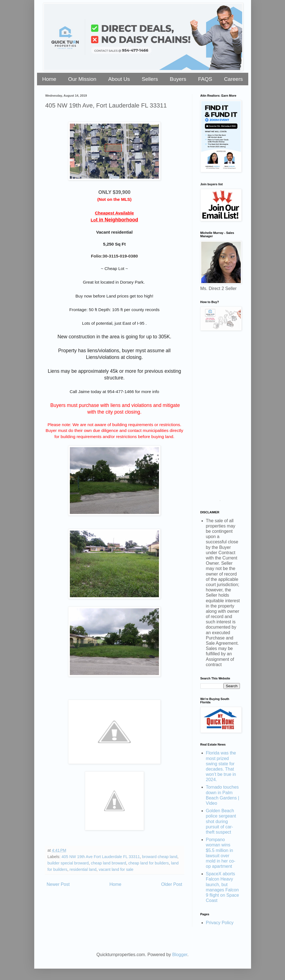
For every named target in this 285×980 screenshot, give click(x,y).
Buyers (178, 79)
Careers (234, 79)
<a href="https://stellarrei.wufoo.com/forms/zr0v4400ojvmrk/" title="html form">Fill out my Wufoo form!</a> (220, 418)
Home (49, 79)
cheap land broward (108, 863)
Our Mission (82, 79)
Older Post (172, 884)
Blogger (180, 955)
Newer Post (58, 884)
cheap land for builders (149, 863)
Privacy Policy (220, 923)
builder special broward (68, 863)
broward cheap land (160, 857)
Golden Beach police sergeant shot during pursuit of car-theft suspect (221, 821)
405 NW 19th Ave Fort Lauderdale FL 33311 (101, 857)
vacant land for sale (116, 869)
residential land (83, 869)
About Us (119, 79)
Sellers (150, 79)
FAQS (205, 79)
